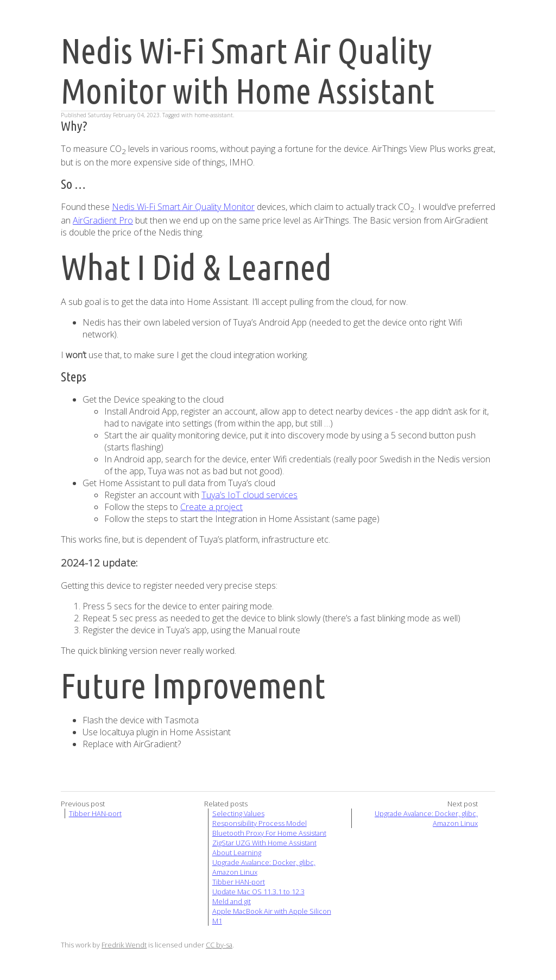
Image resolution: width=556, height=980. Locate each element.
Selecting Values (238, 813)
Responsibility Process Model (260, 823)
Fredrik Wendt (124, 945)
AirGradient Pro (103, 220)
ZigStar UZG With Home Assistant (264, 843)
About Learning (237, 852)
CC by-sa (219, 945)
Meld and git (232, 901)
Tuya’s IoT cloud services (249, 495)
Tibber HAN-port (95, 813)
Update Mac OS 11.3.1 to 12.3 (258, 892)
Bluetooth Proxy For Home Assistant (269, 833)
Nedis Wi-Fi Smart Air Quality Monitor (183, 207)
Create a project (211, 507)
